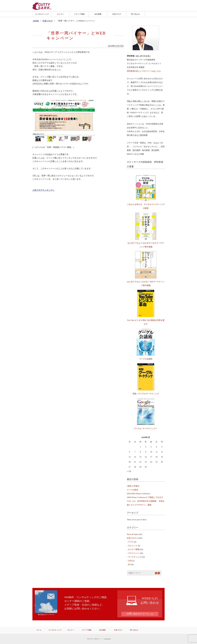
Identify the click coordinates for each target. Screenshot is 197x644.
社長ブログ (117, 14)
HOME (36, 21)
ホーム (39, 630)
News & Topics (133, 534)
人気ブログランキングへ (43, 190)
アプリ (131, 542)
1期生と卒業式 (133, 486)
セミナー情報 (134, 549)
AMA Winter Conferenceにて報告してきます (145, 497)
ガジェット (133, 546)
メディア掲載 (79, 14)
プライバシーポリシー (94, 639)
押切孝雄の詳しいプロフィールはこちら (144, 71)
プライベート (134, 553)
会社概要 (98, 14)
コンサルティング (42, 14)
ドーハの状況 (133, 490)
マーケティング (135, 557)
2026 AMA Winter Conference (139, 494)
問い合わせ (135, 14)
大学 (130, 561)
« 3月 (129, 471)
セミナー (61, 14)
